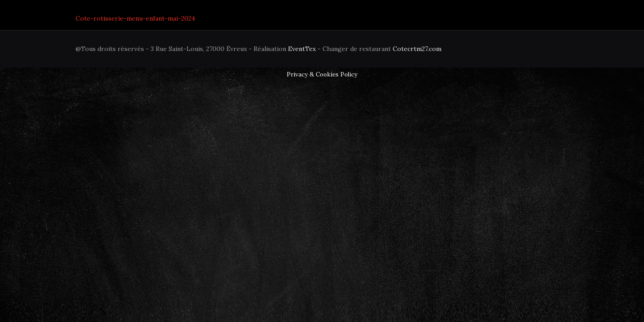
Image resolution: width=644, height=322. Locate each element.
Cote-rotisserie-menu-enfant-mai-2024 (135, 18)
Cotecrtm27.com (417, 49)
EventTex (302, 49)
